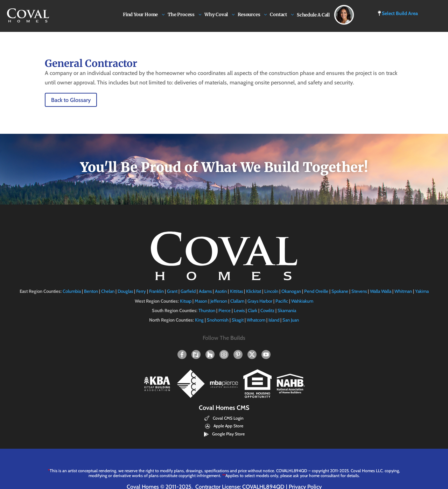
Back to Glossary (71, 100)
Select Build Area (398, 13)
